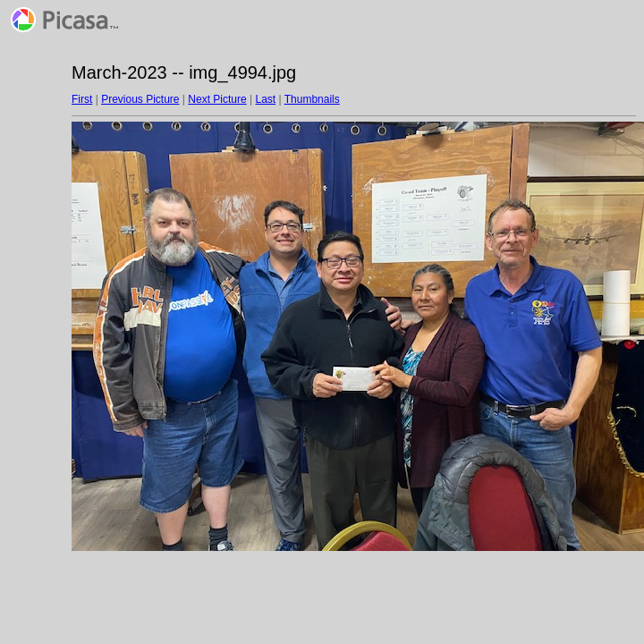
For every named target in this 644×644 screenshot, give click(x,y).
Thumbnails (312, 99)
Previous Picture (140, 99)
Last (265, 99)
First (82, 99)
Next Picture (217, 99)
